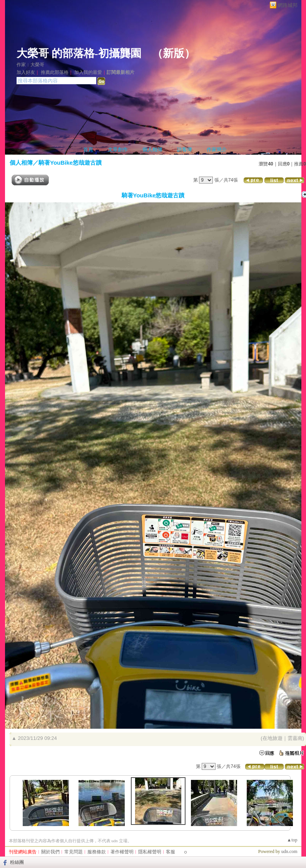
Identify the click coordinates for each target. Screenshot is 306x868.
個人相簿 (152, 149)
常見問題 (74, 852)
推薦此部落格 (55, 72)
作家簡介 (217, 149)
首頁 (88, 149)
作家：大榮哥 (30, 65)
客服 (171, 852)
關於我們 (50, 852)
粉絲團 (17, 862)
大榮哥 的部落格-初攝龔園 (79, 53)
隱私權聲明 (150, 852)
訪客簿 (185, 149)
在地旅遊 (273, 738)
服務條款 (97, 852)
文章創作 (118, 149)
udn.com (289, 851)
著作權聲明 (122, 852)
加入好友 (26, 72)
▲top (292, 840)
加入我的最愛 (88, 72)
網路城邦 (288, 5)
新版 (174, 53)
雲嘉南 (295, 738)
